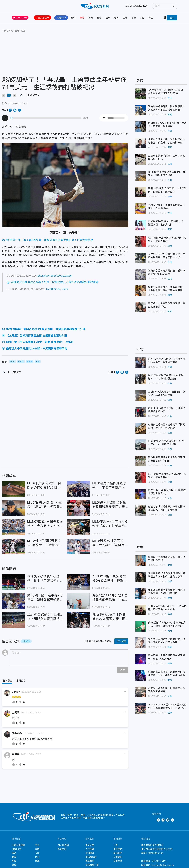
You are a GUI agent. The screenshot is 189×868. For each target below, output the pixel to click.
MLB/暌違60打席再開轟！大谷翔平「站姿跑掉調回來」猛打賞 (110, 543)
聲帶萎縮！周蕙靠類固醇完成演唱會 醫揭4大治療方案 (167, 657)
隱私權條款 (91, 857)
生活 (125, 18)
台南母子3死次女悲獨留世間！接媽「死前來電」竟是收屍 (167, 125)
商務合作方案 (92, 865)
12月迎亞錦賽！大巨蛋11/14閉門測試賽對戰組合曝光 (45, 617)
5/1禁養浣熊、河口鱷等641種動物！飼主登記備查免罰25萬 (166, 92)
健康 (170, 565)
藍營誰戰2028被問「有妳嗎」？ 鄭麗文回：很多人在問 (167, 223)
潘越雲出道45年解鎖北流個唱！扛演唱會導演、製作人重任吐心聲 (167, 575)
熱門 (82, 18)
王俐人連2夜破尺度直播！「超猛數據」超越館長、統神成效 (167, 190)
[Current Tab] (7, 681)
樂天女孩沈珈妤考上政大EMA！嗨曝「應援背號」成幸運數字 (167, 641)
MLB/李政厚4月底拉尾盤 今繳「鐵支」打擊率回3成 (110, 524)
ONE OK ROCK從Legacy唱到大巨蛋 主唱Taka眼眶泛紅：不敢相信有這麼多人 (167, 707)
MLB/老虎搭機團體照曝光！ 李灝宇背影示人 (109, 485)
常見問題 (118, 849)
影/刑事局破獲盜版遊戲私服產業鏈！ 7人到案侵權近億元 (166, 377)
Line (168, 820)
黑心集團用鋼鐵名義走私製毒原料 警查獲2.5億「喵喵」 (168, 459)
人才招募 (90, 849)
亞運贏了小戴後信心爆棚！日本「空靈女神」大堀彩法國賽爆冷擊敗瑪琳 (45, 579)
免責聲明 (90, 861)
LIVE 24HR (21, 18)
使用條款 (90, 853)
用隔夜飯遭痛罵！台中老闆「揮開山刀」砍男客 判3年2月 (167, 426)
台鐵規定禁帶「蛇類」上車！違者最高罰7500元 (167, 157)
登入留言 (121, 641)
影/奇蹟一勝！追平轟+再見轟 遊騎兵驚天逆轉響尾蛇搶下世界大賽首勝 (45, 598)
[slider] (46, 118)
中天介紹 (90, 845)
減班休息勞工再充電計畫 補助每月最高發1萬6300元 (167, 272)
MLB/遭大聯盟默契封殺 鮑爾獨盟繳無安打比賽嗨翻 (110, 505)
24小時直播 (63, 845)
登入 (172, 18)
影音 (151, 18)
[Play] (5, 118)
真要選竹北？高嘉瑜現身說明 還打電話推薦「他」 (167, 305)
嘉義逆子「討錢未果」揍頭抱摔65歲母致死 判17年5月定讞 (167, 508)
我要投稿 (118, 861)
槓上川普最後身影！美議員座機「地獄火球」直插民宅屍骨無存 (165, 289)
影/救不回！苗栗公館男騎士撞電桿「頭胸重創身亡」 (167, 492)
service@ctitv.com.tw (163, 865)
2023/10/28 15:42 (18, 103)
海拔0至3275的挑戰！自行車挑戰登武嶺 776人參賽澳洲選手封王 (110, 598)
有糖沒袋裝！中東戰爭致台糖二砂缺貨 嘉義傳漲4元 (167, 207)
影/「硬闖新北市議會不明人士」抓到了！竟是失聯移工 (167, 239)
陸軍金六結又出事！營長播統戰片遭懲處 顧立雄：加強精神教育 (167, 141)
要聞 (91, 18)
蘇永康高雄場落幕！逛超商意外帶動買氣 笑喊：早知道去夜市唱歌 (167, 673)
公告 (116, 845)
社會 (99, 18)
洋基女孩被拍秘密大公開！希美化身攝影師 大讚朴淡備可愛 (167, 591)
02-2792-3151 (160, 861)
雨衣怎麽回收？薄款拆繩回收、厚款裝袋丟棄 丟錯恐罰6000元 (167, 256)
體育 (116, 18)
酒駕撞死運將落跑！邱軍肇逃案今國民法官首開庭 (167, 690)
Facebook (158, 820)
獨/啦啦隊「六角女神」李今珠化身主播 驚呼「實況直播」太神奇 (167, 624)
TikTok (172, 820)
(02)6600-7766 (155, 853)
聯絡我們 (118, 853)
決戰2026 (61, 18)
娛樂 (108, 18)
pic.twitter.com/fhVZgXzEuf (55, 276)
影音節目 (62, 849)
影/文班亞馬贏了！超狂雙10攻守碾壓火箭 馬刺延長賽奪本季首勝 (109, 617)
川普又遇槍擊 (42, 18)
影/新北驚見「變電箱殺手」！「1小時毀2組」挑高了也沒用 (166, 443)
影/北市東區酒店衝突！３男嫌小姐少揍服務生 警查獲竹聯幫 (167, 361)
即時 (73, 18)
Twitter (154, 820)
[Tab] (21, 681)
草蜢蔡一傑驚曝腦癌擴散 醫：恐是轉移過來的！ (167, 559)
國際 (134, 18)
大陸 (142, 18)
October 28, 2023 (57, 289)
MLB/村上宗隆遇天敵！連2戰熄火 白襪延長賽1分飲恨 (44, 543)
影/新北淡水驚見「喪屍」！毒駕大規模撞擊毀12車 (167, 410)
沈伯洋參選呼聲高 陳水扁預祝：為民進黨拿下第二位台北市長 (167, 108)
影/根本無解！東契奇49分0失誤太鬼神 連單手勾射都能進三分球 (109, 579)
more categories (165, 18)
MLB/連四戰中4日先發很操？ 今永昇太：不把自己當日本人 (45, 524)
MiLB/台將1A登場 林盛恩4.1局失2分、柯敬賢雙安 (45, 505)
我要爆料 (118, 857)
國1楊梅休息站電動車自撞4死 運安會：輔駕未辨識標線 (167, 174)
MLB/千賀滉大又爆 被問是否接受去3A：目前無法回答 (44, 486)
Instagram (163, 820)
